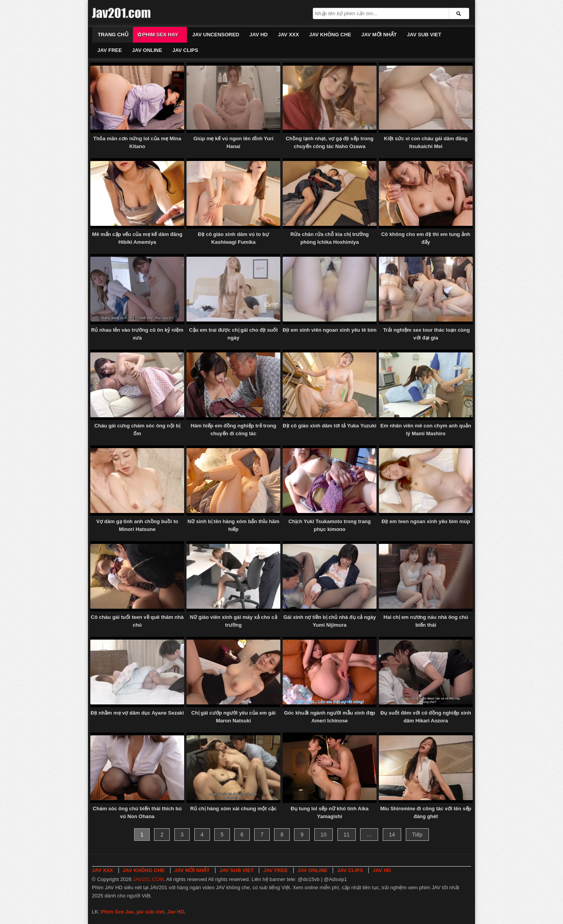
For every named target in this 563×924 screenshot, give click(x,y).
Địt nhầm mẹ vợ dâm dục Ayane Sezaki (137, 713)
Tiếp (417, 835)
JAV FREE (110, 50)
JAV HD (259, 35)
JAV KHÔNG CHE (330, 35)
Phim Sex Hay (160, 35)
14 (392, 835)
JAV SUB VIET (424, 35)
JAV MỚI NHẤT (379, 35)
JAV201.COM (148, 879)
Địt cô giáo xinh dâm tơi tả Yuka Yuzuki (329, 426)
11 (347, 835)
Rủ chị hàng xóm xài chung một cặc (233, 809)
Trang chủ (113, 35)
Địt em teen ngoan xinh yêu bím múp (426, 521)
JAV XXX (289, 35)
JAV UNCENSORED (216, 35)
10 (324, 835)
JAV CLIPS (185, 50)
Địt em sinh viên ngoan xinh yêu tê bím (330, 330)
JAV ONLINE (147, 50)
